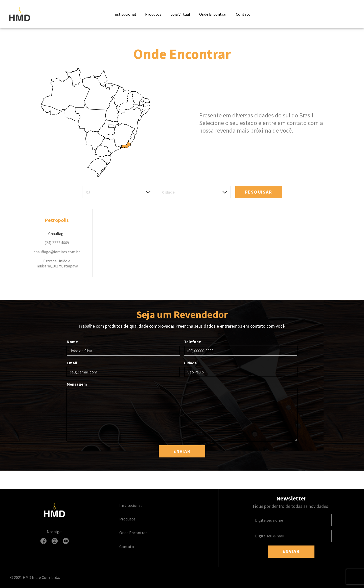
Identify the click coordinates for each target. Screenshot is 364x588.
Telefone (241, 347)
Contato (243, 14)
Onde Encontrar (213, 14)
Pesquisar (258, 192)
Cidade (241, 369)
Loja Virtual (180, 14)
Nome (123, 347)
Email (123, 369)
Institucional (125, 14)
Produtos (153, 14)
